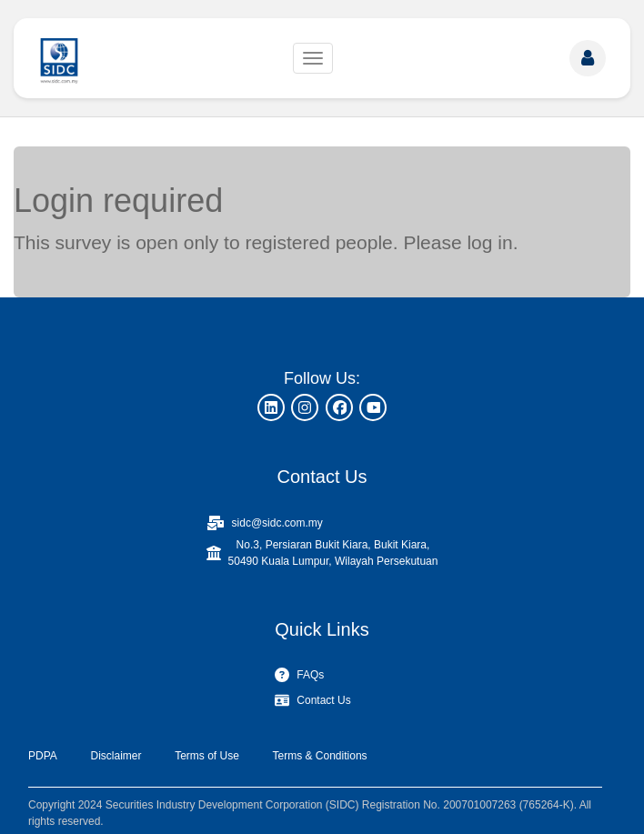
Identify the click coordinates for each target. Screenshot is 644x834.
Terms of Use (207, 756)
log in (489, 242)
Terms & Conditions (320, 756)
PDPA (43, 756)
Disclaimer (116, 756)
